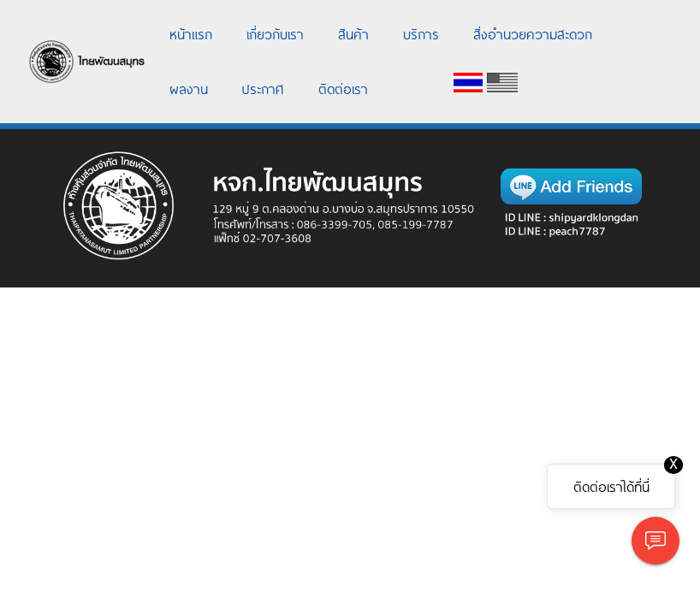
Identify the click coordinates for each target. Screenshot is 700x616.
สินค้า (353, 33)
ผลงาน (189, 88)
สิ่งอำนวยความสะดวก (533, 33)
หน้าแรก (191, 33)
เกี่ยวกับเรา (275, 33)
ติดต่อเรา (343, 88)
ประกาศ (263, 88)
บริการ (421, 33)
